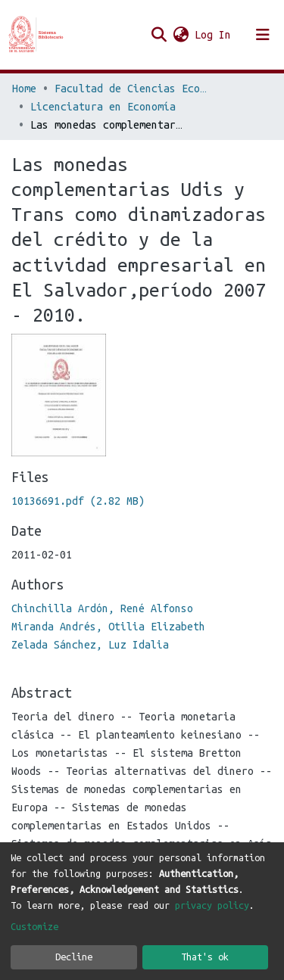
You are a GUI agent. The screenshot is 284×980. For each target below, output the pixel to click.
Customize (34, 926)
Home (24, 89)
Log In (214, 35)
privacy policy (212, 905)
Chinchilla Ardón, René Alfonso (102, 608)
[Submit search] (159, 35)
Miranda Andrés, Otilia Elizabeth (108, 627)
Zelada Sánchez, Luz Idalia (90, 645)
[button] (181, 35)
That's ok (205, 957)
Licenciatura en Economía (103, 107)
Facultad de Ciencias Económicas (130, 89)
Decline (74, 957)
